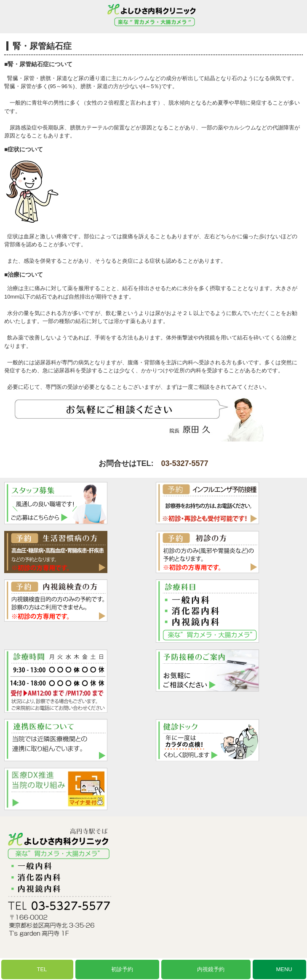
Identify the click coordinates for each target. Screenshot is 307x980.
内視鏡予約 (211, 969)
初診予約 (122, 969)
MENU (284, 969)
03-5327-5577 (184, 463)
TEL (42, 969)
